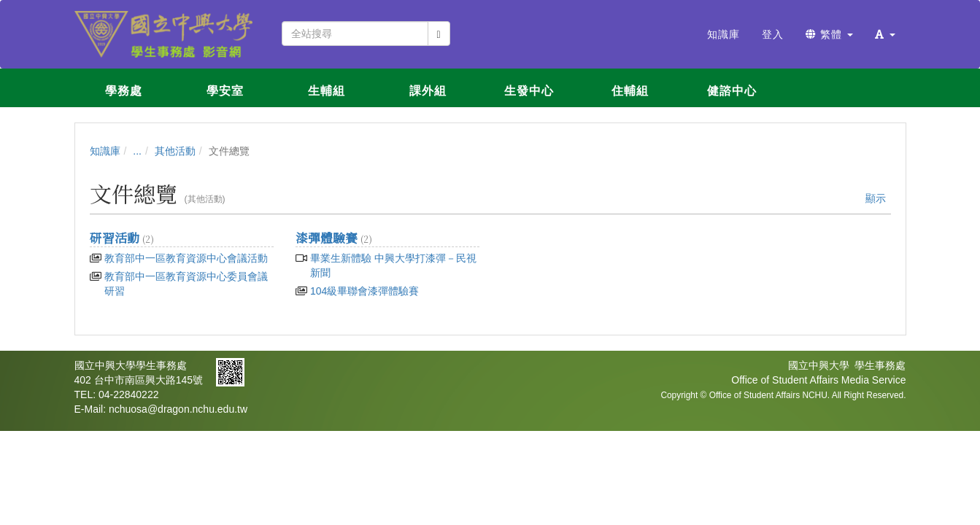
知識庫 (105, 151)
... (137, 151)
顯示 (876, 198)
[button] (885, 34)
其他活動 (175, 151)
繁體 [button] (829, 34)
